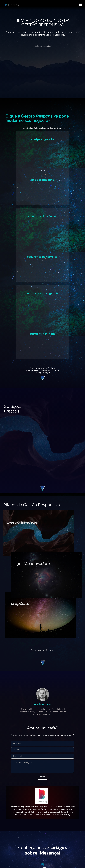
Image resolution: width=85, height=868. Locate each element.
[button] (80, 5)
